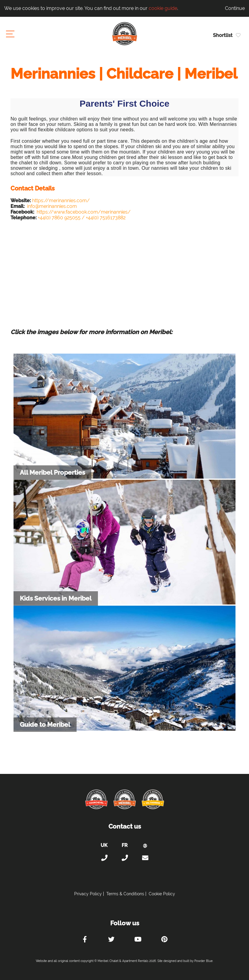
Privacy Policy (88, 894)
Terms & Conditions (125, 894)
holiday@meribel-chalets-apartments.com (145, 858)
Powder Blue (203, 961)
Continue (235, 8)
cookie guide (163, 8)
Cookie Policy (162, 894)
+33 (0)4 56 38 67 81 (125, 858)
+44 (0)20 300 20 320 (104, 858)
